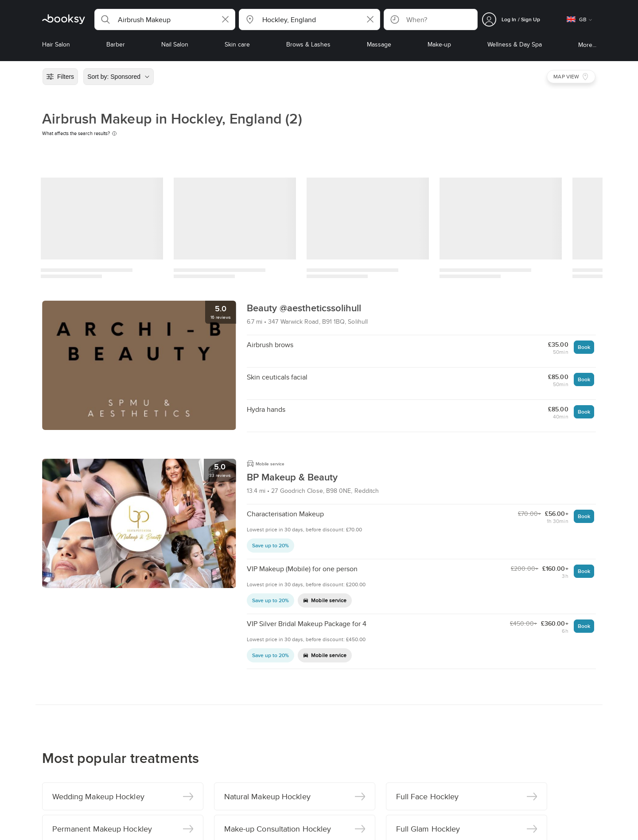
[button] (165, 19)
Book (584, 347)
